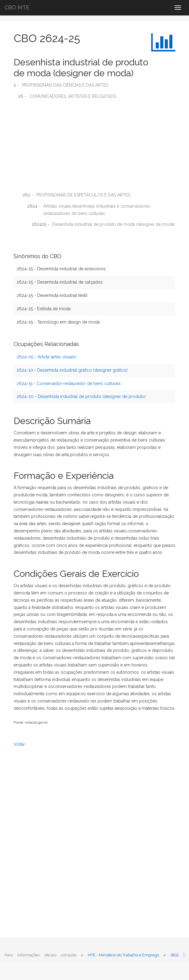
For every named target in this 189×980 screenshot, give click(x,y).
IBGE (175, 955)
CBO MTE (17, 7)
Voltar (19, 744)
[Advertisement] (94, 148)
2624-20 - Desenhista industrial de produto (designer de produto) (81, 396)
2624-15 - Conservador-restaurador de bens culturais (69, 383)
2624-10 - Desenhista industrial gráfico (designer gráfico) (72, 370)
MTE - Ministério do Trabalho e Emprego (123, 955)
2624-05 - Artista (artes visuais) (46, 357)
